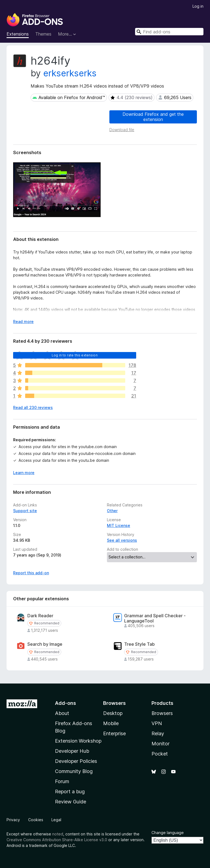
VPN (157, 723)
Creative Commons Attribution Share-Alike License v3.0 (57, 840)
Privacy (13, 820)
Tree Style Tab (139, 644)
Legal (56, 820)
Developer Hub (72, 751)
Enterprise (114, 733)
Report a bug (70, 791)
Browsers (162, 713)
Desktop (113, 713)
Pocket (160, 754)
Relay (158, 733)
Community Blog (74, 771)
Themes (43, 34)
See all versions (122, 540)
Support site (25, 511)
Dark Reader (40, 616)
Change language (168, 833)
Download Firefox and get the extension (153, 117)
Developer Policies (76, 761)
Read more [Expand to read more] (23, 321)
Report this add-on (31, 573)
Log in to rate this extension (75, 355)
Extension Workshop (78, 741)
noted (58, 834)
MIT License (119, 525)
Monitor (161, 744)
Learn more (24, 473)
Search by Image (45, 644)
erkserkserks (70, 73)
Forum (62, 781)
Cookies (36, 820)
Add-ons (65, 703)
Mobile (111, 723)
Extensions (18, 34)
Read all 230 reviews (33, 407)
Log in (198, 6)
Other (112, 511)
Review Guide (71, 802)
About (62, 713)
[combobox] (169, 32)
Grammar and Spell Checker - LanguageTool (155, 618)
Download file (122, 130)
